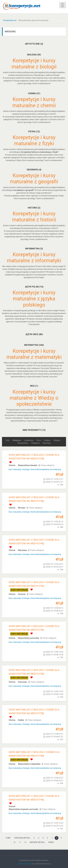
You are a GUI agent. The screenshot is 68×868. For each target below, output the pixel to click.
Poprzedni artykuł (22, 838)
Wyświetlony (23, 443)
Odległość (36, 443)
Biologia (34, 55)
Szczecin (22, 594)
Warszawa (22, 550)
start (8, 838)
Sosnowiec (23, 682)
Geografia (34, 170)
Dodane (47, 440)
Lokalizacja (29, 440)
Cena (39, 440)
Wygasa (57, 440)
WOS (34, 386)
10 (14, 842)
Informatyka (34, 248)
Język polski (34, 287)
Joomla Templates (25, 864)
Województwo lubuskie (28, 465)
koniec (51, 842)
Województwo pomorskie (29, 638)
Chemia (34, 93)
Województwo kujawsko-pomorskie (24, 809)
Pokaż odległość (48, 465)
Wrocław (22, 508)
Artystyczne (34, 44)
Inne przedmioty (34, 430)
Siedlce (21, 720)
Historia (34, 208)
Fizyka (34, 132)
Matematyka (34, 345)
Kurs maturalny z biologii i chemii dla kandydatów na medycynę (35, 469)
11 (20, 842)
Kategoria (17, 440)
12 (25, 842)
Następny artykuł (37, 842)
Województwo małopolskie (29, 764)
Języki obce (34, 334)
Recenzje (47, 443)
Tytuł (8, 440)
